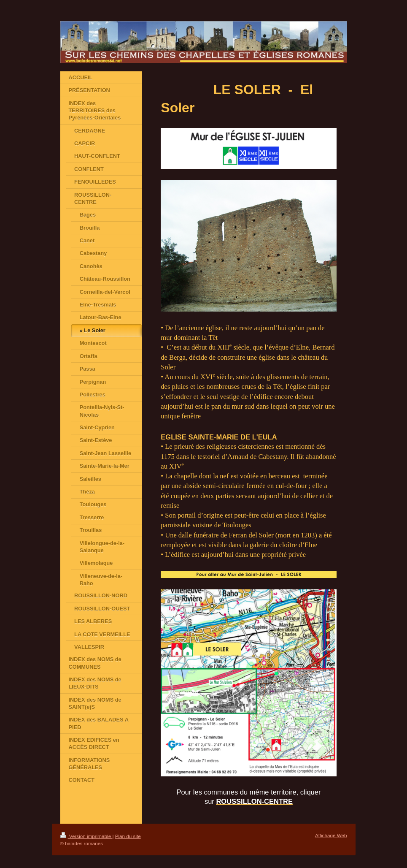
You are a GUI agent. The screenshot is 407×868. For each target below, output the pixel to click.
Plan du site (128, 836)
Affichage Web (331, 835)
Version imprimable (86, 836)
